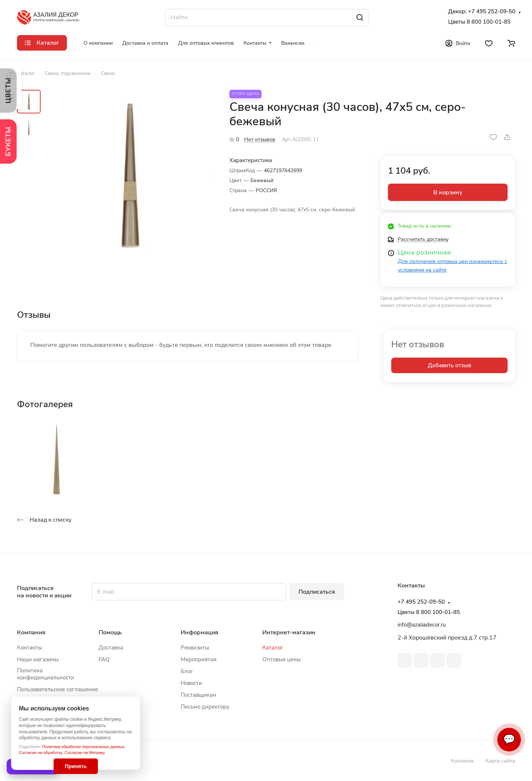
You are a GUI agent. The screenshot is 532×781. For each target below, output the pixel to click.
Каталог (273, 648)
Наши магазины (38, 659)
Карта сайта (500, 761)
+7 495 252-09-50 (492, 12)
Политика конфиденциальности (46, 674)
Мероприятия (199, 659)
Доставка (111, 648)
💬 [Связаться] (509, 739)
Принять (76, 766)
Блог (187, 671)
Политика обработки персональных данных (83, 747)
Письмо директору (205, 707)
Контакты (30, 648)
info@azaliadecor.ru (422, 625)
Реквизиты (195, 648)
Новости (191, 683)
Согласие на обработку (41, 753)
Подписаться (317, 592)
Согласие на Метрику (85, 753)
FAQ (104, 659)
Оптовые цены (282, 659)
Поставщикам (198, 695)
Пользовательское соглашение (57, 689)
